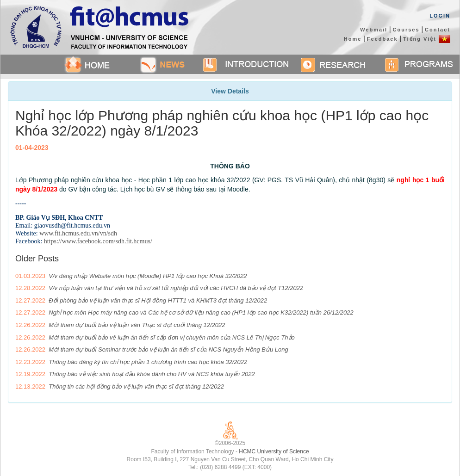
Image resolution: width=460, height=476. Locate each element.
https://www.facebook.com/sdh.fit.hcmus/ (98, 241)
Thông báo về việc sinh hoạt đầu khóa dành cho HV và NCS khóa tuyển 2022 (152, 374)
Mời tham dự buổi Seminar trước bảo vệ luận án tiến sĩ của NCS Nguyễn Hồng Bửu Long (168, 349)
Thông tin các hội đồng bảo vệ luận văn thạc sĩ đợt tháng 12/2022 (136, 386)
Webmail (374, 30)
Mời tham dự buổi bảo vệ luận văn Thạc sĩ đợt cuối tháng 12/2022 (137, 325)
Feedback (382, 39)
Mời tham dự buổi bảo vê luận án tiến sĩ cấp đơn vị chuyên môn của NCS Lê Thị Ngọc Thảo (172, 337)
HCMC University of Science (274, 451)
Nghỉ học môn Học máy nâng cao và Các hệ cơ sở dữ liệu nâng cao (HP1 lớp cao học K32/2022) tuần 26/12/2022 (201, 312)
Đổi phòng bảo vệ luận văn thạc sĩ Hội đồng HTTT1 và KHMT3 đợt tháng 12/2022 (158, 300)
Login (440, 16)
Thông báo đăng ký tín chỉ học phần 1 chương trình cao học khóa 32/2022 (148, 362)
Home (353, 39)
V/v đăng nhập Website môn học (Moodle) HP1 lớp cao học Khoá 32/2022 (148, 276)
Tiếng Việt (427, 39)
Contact (438, 30)
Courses (406, 30)
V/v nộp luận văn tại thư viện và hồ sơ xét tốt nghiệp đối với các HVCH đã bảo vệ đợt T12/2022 (176, 288)
